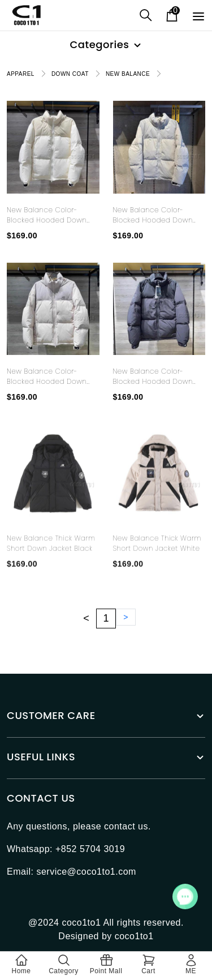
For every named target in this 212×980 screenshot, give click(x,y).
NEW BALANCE (128, 74)
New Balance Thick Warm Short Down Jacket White (157, 557)
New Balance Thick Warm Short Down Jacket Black (51, 557)
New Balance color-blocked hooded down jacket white (47, 215)
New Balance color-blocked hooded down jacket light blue (153, 215)
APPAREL (21, 74)
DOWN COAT (70, 74)
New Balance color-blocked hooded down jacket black (153, 376)
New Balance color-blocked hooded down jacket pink (47, 376)
